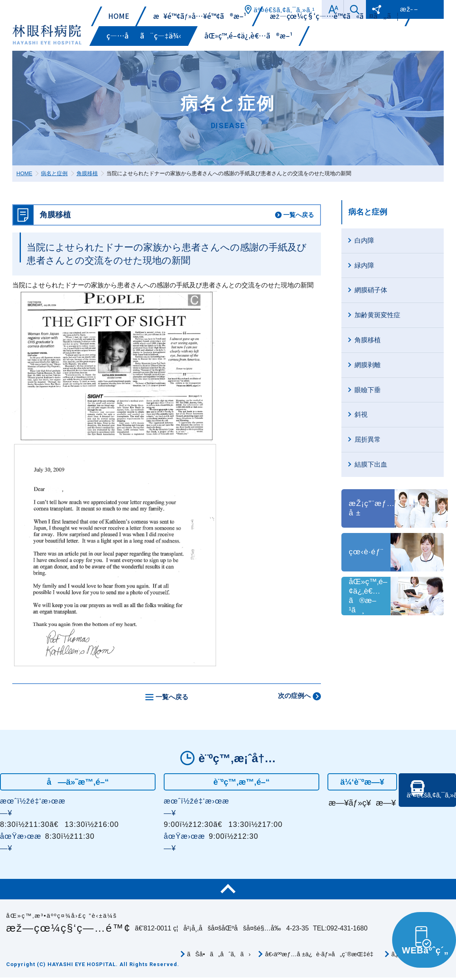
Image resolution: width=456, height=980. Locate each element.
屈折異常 (368, 439)
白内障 (364, 240)
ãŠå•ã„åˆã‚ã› (219, 954)
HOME (24, 173)
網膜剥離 (368, 365)
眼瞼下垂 (368, 390)
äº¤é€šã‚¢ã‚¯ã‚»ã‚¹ (429, 809)
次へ (294, 696)
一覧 (172, 697)
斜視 (361, 414)
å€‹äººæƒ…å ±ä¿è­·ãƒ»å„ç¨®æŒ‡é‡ (321, 954)
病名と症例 (54, 173)
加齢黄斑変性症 (377, 315)
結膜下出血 (371, 464)
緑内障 (364, 265)
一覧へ (299, 215)
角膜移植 (87, 173)
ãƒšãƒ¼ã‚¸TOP (228, 889)
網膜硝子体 (371, 290)
